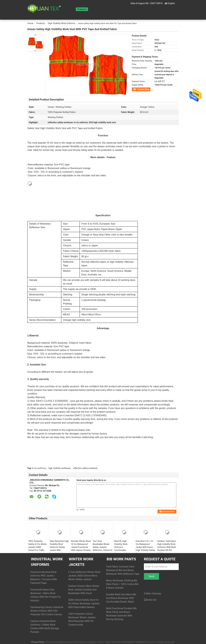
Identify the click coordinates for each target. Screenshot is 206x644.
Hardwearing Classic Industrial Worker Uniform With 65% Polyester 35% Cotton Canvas (47, 611)
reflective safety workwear (85, 468)
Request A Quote (125, 9)
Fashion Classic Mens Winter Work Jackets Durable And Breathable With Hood (84, 590)
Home (71, 9)
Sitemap (157, 594)
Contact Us (108, 9)
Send (151, 576)
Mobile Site (150, 600)
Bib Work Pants (121, 559)
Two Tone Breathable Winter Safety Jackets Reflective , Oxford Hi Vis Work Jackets (102, 547)
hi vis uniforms (39, 468)
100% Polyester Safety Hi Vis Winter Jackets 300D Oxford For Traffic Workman (37, 547)
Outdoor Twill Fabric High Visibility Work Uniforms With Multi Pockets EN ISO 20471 (167, 547)
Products (82, 9)
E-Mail (147, 594)
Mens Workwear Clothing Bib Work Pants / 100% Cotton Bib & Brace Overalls (122, 584)
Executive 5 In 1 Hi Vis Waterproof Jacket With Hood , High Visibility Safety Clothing (145, 547)
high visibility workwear (59, 468)
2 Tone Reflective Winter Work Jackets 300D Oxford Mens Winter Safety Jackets (84, 576)
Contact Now (137, 89)
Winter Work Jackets (81, 562)
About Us (94, 9)
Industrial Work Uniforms (47, 562)
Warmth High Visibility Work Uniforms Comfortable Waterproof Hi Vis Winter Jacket (123, 549)
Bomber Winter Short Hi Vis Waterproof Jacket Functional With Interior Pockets (81, 546)
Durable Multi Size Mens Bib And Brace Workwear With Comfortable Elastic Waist (121, 598)
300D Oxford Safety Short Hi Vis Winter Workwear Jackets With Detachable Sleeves (84, 604)
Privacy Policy (38, 642)
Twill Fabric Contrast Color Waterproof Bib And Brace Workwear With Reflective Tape (123, 570)
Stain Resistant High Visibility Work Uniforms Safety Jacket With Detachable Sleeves (59, 547)
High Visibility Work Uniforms (62, 23)
